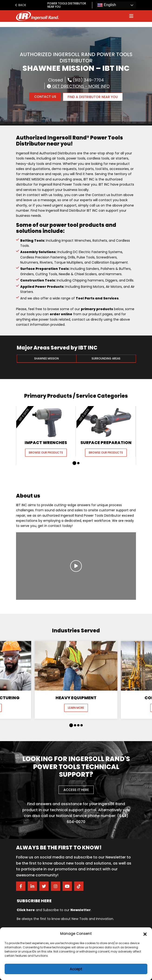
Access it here (76, 790)
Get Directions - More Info (78, 86)
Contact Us (45, 97)
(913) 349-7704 (86, 80)
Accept (76, 969)
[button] (145, 934)
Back (21, 5)
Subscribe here (34, 900)
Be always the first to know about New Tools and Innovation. (65, 919)
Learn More (76, 707)
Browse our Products (46, 452)
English (107, 5)
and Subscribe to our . (54, 910)
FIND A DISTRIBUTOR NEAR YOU (93, 97)
